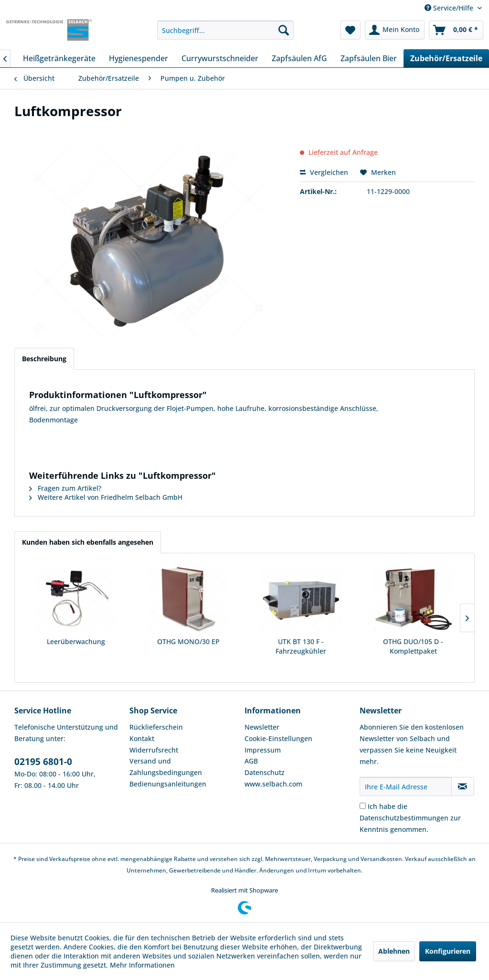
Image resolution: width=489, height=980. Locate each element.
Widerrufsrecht (154, 750)
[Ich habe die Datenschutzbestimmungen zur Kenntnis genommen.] (363, 806)
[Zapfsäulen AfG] (299, 58)
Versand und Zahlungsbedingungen (166, 767)
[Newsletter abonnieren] (463, 786)
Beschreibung (44, 359)
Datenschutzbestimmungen (404, 818)
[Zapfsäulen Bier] (369, 58)
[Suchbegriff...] (226, 30)
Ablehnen (394, 951)
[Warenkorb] (456, 30)
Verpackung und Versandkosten (358, 859)
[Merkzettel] (350, 30)
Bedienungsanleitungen (168, 784)
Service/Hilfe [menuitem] (450, 8)
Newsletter (262, 727)
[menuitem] (226, 30)
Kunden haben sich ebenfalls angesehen (88, 542)
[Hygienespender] (138, 58)
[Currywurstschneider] (220, 58)
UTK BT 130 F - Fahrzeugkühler (301, 646)
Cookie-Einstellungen (278, 738)
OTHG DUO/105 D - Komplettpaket (413, 646)
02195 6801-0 (43, 762)
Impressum (263, 750)
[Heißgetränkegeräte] (59, 58)
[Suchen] (284, 30)
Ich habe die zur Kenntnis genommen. (410, 818)
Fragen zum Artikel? (65, 488)
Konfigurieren (448, 951)
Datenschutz (265, 772)
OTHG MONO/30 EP (188, 641)
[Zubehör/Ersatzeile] (446, 58)
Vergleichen (324, 172)
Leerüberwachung (76, 641)
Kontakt (142, 738)
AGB (251, 761)
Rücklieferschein (156, 727)
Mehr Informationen (142, 965)
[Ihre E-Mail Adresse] (406, 786)
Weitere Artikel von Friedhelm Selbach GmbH (106, 497)
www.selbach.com (273, 784)
